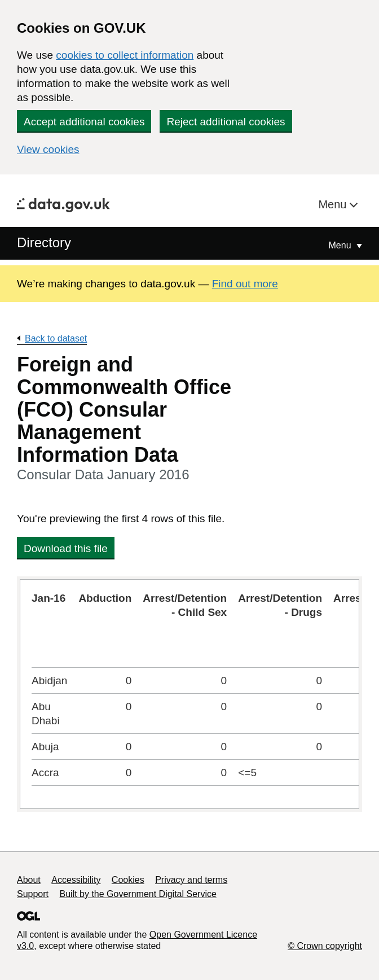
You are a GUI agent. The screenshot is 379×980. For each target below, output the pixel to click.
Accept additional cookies (84, 122)
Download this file (66, 548)
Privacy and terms (191, 880)
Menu (334, 204)
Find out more (245, 284)
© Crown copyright (325, 946)
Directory (44, 242)
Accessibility (76, 880)
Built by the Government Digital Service (138, 894)
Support (33, 894)
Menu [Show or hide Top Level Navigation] (341, 245)
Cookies (128, 880)
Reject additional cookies (226, 122)
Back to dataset (56, 338)
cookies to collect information (125, 55)
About (29, 880)
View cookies (48, 149)
